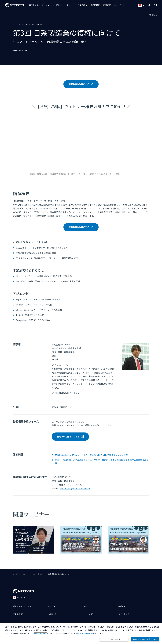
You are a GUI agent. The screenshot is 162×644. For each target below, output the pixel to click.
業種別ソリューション (38, 5)
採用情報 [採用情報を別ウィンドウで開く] (94, 5)
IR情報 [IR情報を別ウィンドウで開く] (106, 5)
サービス (56, 5)
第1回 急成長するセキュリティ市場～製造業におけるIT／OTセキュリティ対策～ (92, 455)
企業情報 (82, 5)
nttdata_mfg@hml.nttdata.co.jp (75, 488)
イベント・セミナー (37, 24)
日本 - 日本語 (19, 598)
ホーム (15, 24)
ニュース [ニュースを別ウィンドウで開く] (118, 5)
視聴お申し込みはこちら (68, 437)
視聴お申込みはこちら (79, 84)
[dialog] (81, 633)
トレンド (69, 5)
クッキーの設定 (114, 639)
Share (153, 15)
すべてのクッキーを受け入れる (145, 639)
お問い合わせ (18, 51)
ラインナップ (124, 614)
